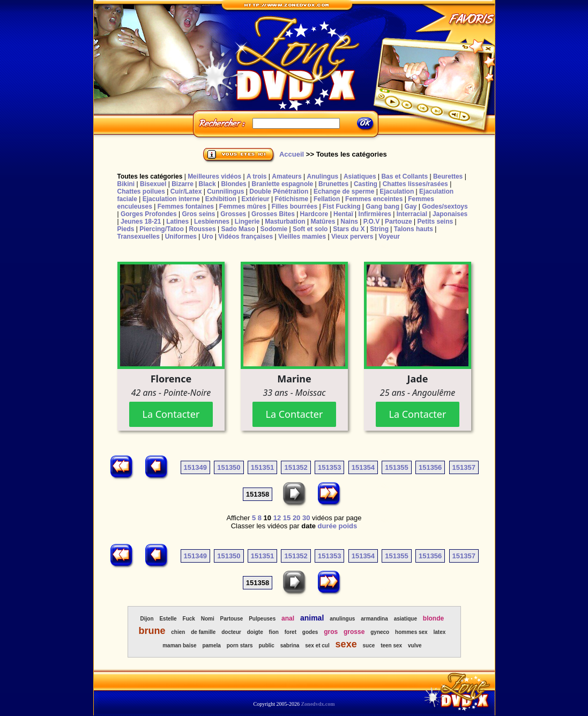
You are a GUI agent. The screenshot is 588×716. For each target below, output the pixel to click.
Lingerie (247, 222)
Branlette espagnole (283, 184)
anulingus (342, 619)
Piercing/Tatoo (161, 229)
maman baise (179, 645)
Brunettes (333, 184)
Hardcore (314, 214)
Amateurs (286, 176)
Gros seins (198, 214)
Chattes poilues (141, 191)
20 (296, 518)
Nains (349, 222)
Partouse (232, 619)
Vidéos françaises (245, 237)
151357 (464, 467)
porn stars (240, 645)
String (379, 229)
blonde (433, 618)
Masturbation (285, 222)
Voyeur (389, 237)
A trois (257, 176)
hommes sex (411, 632)
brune (152, 631)
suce (369, 645)
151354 (363, 467)
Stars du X (349, 229)
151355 (396, 467)
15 (287, 518)
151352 (296, 467)
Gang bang (382, 206)
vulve (415, 645)
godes (310, 632)
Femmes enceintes (374, 199)
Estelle (168, 619)
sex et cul (317, 645)
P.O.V (371, 222)
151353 (329, 467)
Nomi (208, 619)
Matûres (323, 222)
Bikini (126, 184)
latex (440, 632)
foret (291, 632)
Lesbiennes (212, 222)
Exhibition (221, 199)
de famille (203, 632)
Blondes (233, 184)
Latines (177, 222)
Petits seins (435, 222)
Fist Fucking (342, 206)
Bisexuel (153, 184)
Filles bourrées (295, 206)
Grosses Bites (273, 214)
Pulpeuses (262, 619)
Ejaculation (397, 191)
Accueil (292, 154)
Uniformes (181, 237)
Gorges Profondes (149, 214)
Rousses (203, 229)
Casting (366, 184)
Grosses (233, 214)
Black (207, 184)
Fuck (189, 619)
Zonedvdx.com (318, 704)
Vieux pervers (352, 237)
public (266, 645)
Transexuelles (139, 237)
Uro (208, 237)
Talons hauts (414, 229)
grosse (354, 632)
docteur (231, 632)
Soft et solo (310, 229)
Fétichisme (291, 199)
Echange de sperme (344, 191)
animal (312, 618)
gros (331, 632)
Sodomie (274, 229)
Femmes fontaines (186, 206)
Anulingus (322, 176)
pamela (211, 645)
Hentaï (343, 214)
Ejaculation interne (171, 199)
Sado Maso (238, 229)
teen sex (391, 645)
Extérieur (256, 199)
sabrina (290, 645)
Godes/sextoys (445, 206)
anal (288, 618)
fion (274, 632)
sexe (346, 644)
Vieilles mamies (302, 237)
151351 (262, 467)
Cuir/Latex (186, 191)
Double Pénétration (279, 191)
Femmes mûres (243, 206)
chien (178, 632)
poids (348, 526)
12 (277, 518)
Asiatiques (360, 176)
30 (306, 518)
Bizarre (183, 184)
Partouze (399, 222)
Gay (411, 206)
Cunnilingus (225, 191)
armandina (374, 619)
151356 (430, 467)
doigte (255, 632)
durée (327, 526)
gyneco (380, 632)
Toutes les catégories (150, 176)
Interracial (412, 214)
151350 (229, 467)
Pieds (126, 229)
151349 (195, 467)
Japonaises (450, 214)
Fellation (327, 199)
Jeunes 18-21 (141, 222)
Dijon (147, 619)
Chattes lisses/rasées (415, 184)
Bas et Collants (404, 176)
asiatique (405, 619)
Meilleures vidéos (214, 176)
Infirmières (375, 214)
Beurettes (448, 176)
